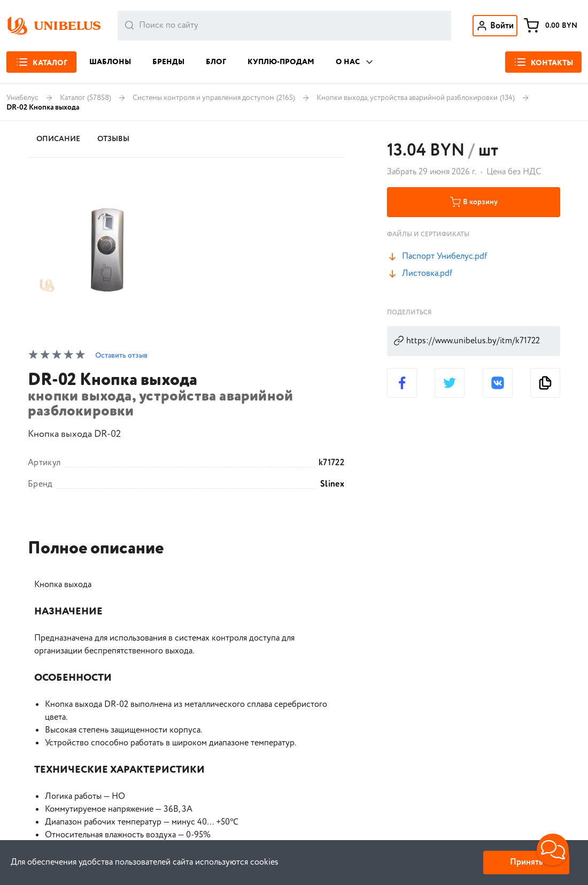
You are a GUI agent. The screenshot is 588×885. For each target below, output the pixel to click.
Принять (526, 862)
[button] (553, 850)
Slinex (332, 484)
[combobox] (284, 26)
